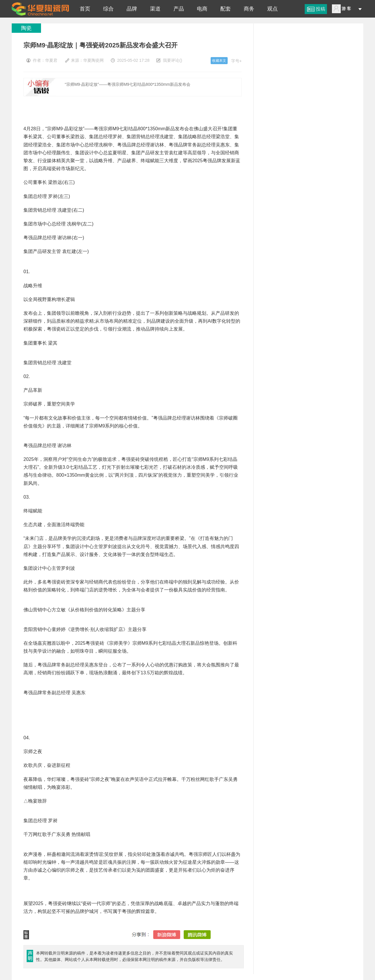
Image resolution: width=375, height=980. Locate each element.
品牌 (132, 9)
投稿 (321, 9)
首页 (85, 9)
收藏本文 (219, 61)
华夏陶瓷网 (93, 60)
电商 (202, 9)
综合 (108, 9)
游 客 (346, 8)
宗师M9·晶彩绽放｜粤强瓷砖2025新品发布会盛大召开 (40, 9)
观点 (272, 9)
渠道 (155, 9)
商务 (249, 9)
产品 (179, 9)
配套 (226, 9)
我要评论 (171, 60)
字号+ (236, 61)
